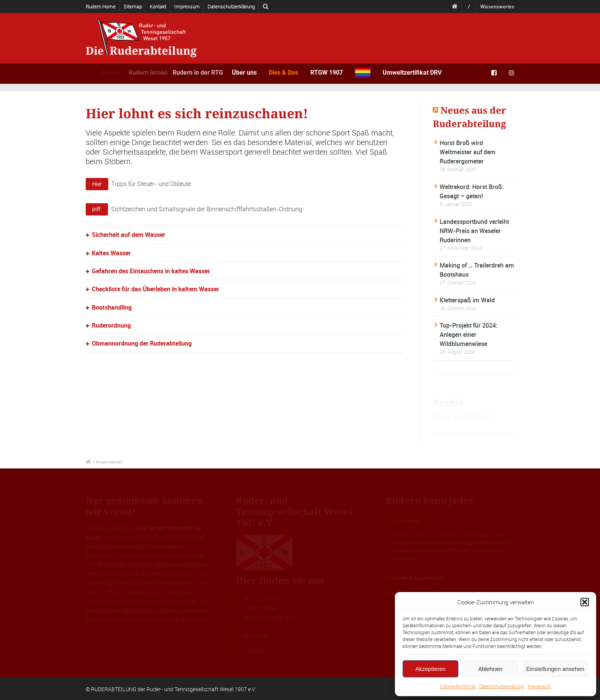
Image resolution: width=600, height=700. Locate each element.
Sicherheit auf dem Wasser (129, 235)
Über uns (252, 73)
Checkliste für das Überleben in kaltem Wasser (156, 289)
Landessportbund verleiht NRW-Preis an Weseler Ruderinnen (474, 231)
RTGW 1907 (327, 73)
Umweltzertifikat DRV (412, 73)
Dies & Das (286, 73)
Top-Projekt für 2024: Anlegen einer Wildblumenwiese (469, 334)
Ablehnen (490, 669)
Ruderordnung (111, 325)
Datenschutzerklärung (501, 686)
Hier (97, 184)
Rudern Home (101, 7)
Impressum (539, 686)
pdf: (97, 209)
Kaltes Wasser (111, 253)
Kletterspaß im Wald (467, 300)
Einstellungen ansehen (555, 669)
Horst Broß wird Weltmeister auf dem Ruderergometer (468, 152)
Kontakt (158, 7)
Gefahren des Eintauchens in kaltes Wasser (151, 271)
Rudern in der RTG (207, 73)
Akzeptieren (430, 669)
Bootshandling (112, 307)
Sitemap (133, 7)
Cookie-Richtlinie (458, 686)
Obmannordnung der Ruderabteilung (142, 343)
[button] (585, 602)
